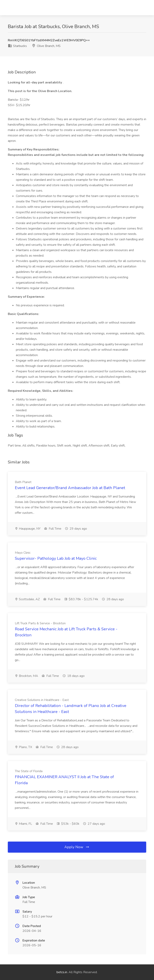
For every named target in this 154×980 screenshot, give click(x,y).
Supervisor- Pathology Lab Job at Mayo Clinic (56, 558)
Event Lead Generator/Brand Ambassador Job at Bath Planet (70, 488)
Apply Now (77, 847)
